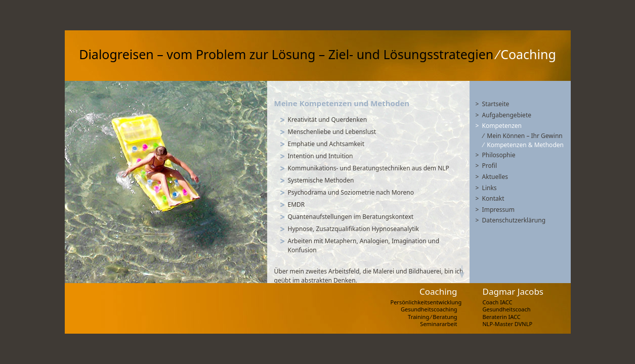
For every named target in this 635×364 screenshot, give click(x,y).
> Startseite (493, 104)
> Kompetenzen (499, 126)
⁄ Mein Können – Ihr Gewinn (523, 136)
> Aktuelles (492, 177)
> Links (486, 188)
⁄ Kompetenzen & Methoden (523, 145)
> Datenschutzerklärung (511, 220)
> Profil (486, 166)
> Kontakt (490, 198)
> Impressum (495, 210)
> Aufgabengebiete (504, 115)
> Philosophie (496, 155)
